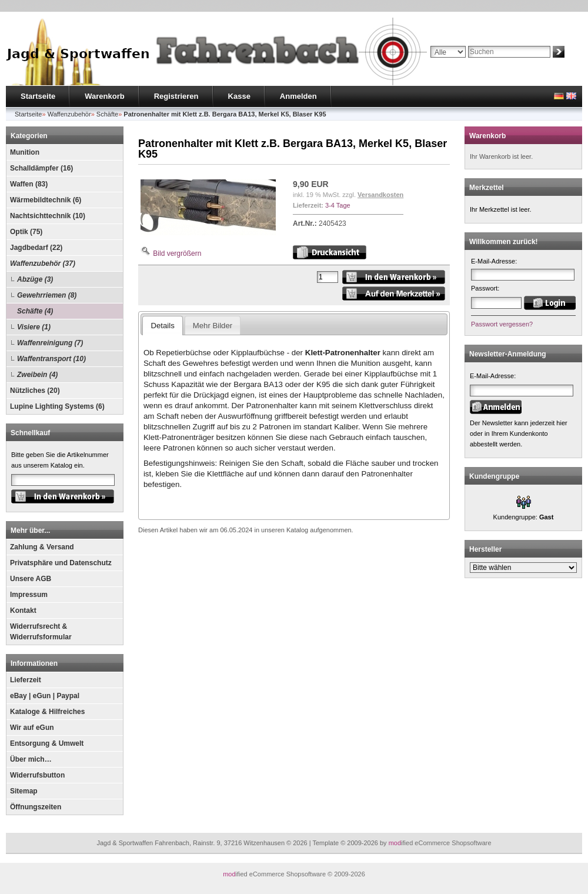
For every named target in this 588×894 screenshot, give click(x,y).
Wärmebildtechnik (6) (46, 200)
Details (162, 326)
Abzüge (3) (35, 279)
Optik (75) (26, 232)
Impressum (29, 595)
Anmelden (298, 96)
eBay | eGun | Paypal (45, 696)
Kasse (239, 96)
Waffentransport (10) (51, 359)
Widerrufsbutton (37, 775)
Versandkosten (380, 195)
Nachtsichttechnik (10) (48, 216)
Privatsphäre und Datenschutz (61, 563)
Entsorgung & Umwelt (47, 743)
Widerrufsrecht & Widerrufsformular (41, 632)
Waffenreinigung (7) (50, 343)
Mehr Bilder (213, 326)
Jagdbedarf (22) (36, 248)
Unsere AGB (31, 579)
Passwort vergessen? (502, 324)
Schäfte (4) (35, 311)
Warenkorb (104, 96)
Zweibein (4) (37, 375)
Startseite (38, 96)
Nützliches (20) (35, 391)
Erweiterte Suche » (458, 63)
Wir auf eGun (32, 728)
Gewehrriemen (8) (47, 295)
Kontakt (23, 611)
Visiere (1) (34, 327)
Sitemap (24, 791)
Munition (25, 152)
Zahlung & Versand (42, 547)
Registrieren (176, 96)
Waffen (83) (29, 184)
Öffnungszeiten (36, 807)
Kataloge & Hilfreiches (47, 712)
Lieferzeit (26, 680)
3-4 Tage (338, 205)
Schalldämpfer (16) (41, 168)
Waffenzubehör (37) (43, 263)
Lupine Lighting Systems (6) (57, 406)
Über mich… (31, 759)
